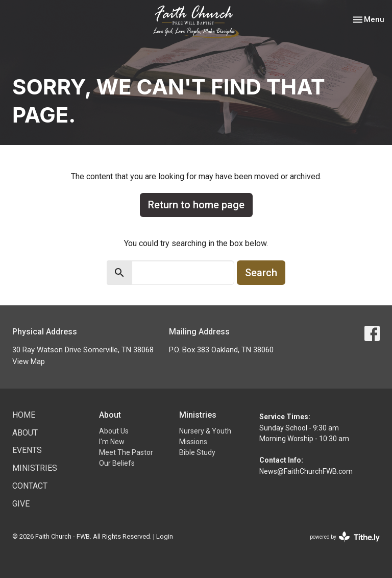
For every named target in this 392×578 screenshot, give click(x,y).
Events (27, 450)
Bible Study (197, 452)
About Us (114, 431)
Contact (30, 486)
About (25, 433)
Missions (193, 442)
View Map (29, 362)
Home (24, 415)
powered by (345, 537)
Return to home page (196, 205)
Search (261, 273)
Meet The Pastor (126, 452)
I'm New (112, 442)
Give (21, 504)
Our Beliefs (117, 463)
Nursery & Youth (205, 431)
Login (165, 536)
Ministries (35, 468)
